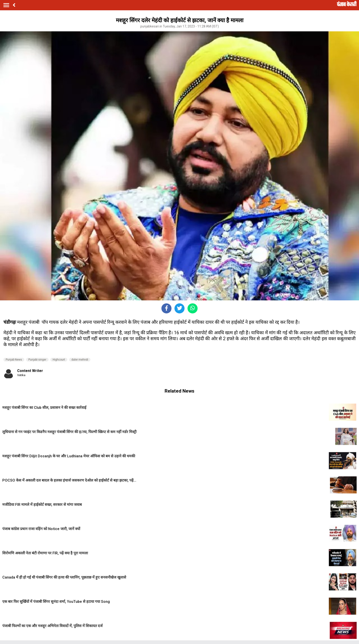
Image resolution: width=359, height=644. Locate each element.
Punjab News (14, 360)
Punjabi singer (37, 360)
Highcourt (59, 360)
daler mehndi (80, 360)
